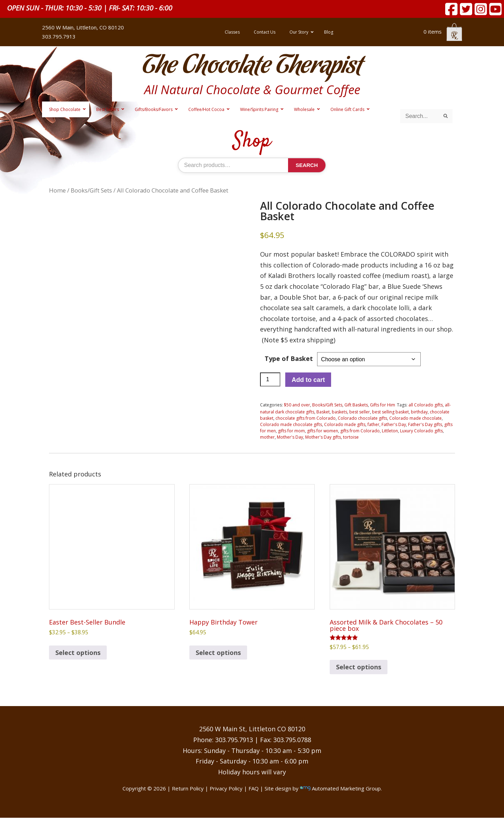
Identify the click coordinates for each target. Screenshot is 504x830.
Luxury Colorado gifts (421, 431)
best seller (360, 412)
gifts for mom (291, 431)
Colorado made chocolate (415, 418)
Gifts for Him (383, 405)
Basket (323, 412)
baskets (339, 412)
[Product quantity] (270, 379)
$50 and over (297, 405)
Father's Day (394, 424)
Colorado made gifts (345, 424)
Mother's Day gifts (323, 437)
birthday (419, 412)
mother (267, 437)
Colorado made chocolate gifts (291, 424)
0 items (443, 32)
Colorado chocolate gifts (362, 418)
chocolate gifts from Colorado (306, 418)
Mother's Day (290, 437)
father (373, 424)
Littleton (390, 431)
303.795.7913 (59, 36)
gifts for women (323, 431)
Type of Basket (289, 358)
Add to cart (308, 380)
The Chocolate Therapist (252, 66)
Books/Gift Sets (91, 190)
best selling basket (390, 412)
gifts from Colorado (360, 431)
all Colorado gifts (426, 405)
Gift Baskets (356, 405)
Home (57, 190)
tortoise (351, 437)
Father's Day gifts (425, 424)
